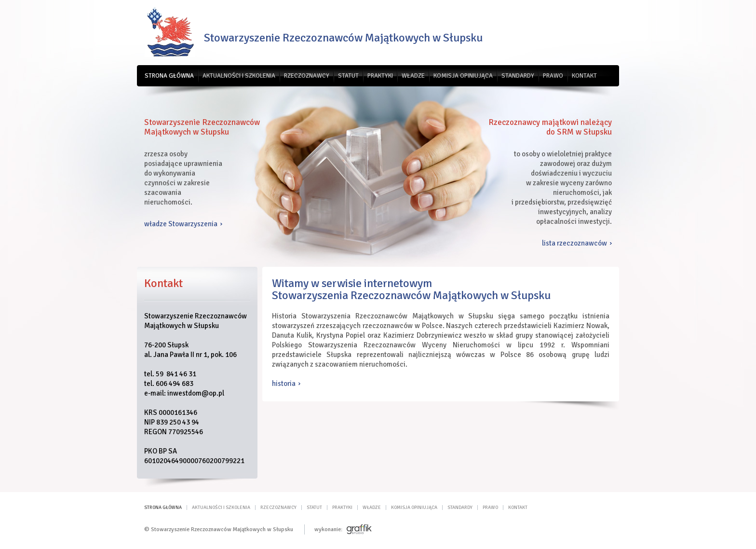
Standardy (518, 76)
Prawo (553, 76)
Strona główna (169, 76)
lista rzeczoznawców (574, 243)
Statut (348, 76)
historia (284, 384)
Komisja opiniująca (463, 76)
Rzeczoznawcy (307, 76)
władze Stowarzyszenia (181, 224)
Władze (413, 76)
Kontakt (584, 76)
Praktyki (380, 76)
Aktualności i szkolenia (239, 76)
